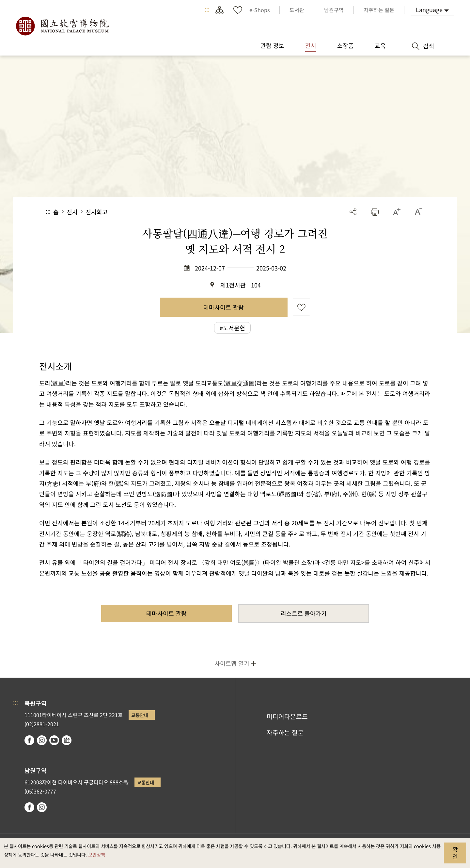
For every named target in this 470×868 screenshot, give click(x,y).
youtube (54, 740)
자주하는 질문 (285, 732)
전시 (72, 212)
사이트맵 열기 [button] (232, 663)
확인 (455, 853)
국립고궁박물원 (62, 26)
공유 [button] (353, 212)
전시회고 (97, 212)
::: (207, 10)
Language (429, 9)
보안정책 (97, 854)
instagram (42, 740)
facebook (29, 740)
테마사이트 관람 (224, 307)
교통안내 (140, 715)
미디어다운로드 (287, 716)
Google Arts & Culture (67, 740)
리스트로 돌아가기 (304, 613)
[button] (375, 212)
